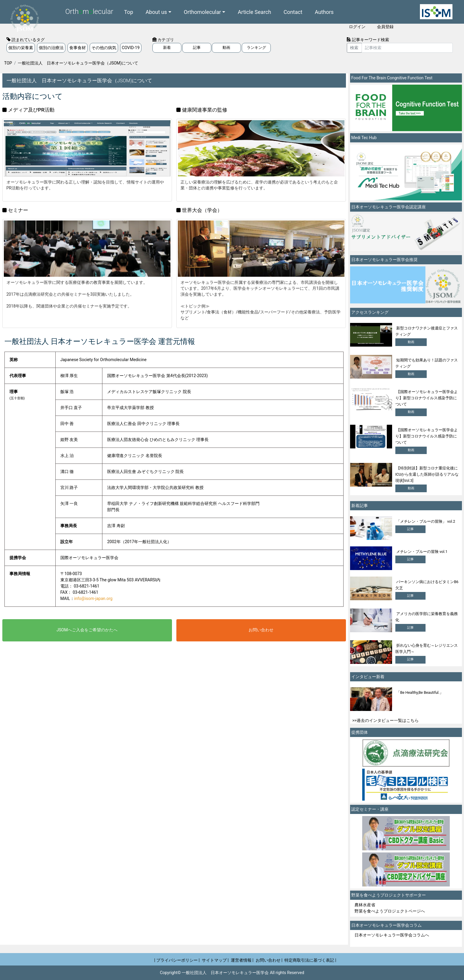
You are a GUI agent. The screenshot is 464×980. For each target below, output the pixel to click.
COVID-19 (131, 48)
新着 (167, 48)
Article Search (254, 12)
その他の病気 (104, 48)
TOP (8, 63)
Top (129, 12)
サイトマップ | (215, 960)
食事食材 (78, 48)
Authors (324, 12)
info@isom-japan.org (94, 598)
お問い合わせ (261, 630)
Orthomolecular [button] (202, 12)
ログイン (357, 27)
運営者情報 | (242, 960)
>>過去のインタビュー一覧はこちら (386, 720)
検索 (354, 48)
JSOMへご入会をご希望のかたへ (87, 630)
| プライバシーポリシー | (177, 960)
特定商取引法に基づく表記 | (310, 960)
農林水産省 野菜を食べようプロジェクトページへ (390, 908)
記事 (197, 48)
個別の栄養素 (21, 48)
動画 (226, 48)
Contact (293, 12)
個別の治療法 (51, 48)
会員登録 (385, 27)
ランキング (256, 48)
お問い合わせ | (269, 960)
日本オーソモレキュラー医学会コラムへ (392, 935)
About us (156, 12)
